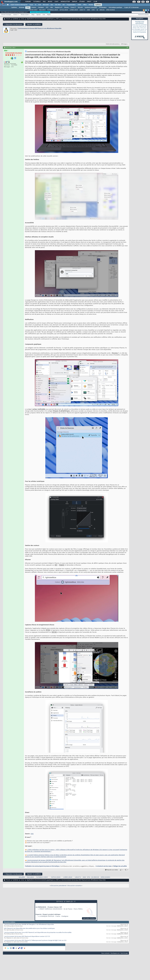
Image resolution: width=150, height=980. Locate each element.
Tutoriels (37, 2)
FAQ (44, 2)
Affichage (124, 44)
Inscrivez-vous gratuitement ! (40, 12)
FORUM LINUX (33, 10)
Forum (8, 19)
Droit (89, 2)
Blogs (50, 2)
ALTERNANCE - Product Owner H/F (49, 908)
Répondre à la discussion (13, 24)
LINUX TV (82, 10)
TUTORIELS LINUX (53, 10)
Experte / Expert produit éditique (48, 915)
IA (36, 5)
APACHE (102, 10)
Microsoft (46, 5)
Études (82, 2)
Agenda (38, 15)
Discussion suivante (74, 887)
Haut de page (124, 954)
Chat (56, 2)
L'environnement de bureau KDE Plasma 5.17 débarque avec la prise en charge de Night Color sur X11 (35, 941)
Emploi (74, 2)
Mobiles (91, 5)
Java (52, 5)
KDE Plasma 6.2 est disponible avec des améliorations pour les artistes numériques (29, 929)
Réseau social (24, 15)
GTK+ (93, 10)
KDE (57, 19)
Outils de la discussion (112, 44)
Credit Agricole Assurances (51, 910)
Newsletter (65, 2)
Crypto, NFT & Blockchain (131, 7)
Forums (28, 2)
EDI (64, 5)
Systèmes (98, 5)
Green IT (73, 7)
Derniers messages (6, 15)
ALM (40, 5)
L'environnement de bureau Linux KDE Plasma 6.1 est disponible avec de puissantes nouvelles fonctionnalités (38, 934)
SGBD (79, 5)
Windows (22, 7)
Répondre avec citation (112, 871)
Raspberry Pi (59, 7)
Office (85, 5)
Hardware (41, 7)
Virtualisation (103, 7)
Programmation (71, 5)
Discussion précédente (59, 887)
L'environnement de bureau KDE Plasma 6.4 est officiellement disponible (40, 28)
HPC (47, 7)
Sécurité (80, 7)
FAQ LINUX (42, 10)
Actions (15, 15)
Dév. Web (58, 5)
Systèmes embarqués (91, 7)
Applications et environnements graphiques (40, 19)
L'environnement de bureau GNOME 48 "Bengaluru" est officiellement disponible (29, 926)
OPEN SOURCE (110, 10)
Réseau (66, 7)
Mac (52, 7)
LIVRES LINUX (74, 10)
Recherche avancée (143, 15)
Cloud (31, 5)
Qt (97, 10)
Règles (49, 15)
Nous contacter (106, 954)
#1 (127, 47)
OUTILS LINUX (64, 10)
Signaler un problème (34, 24)
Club (95, 2)
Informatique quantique (115, 7)
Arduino (34, 7)
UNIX (88, 10)
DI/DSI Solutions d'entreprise (19, 5)
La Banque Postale (47, 917)
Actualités (22, 878)
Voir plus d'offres (89, 919)
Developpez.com (115, 954)
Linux (28, 7)
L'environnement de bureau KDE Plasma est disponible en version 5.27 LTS (27, 937)
